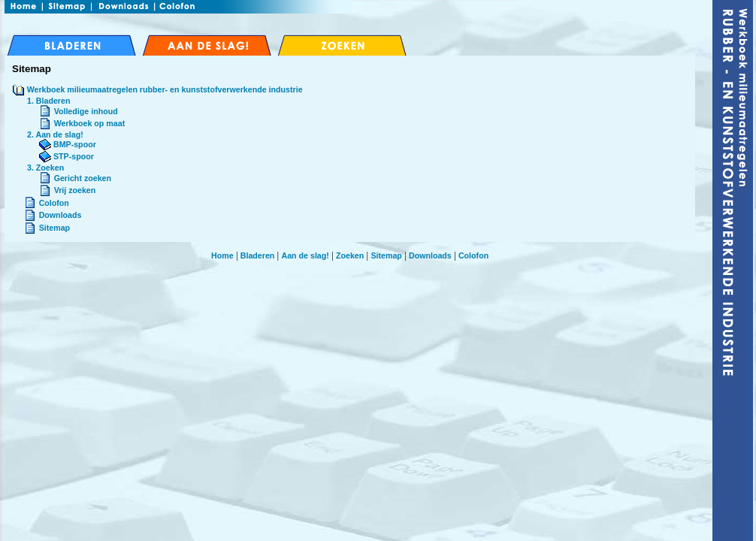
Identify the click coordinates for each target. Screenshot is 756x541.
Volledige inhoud (86, 111)
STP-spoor (67, 156)
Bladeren (258, 255)
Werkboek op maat (90, 123)
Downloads (60, 215)
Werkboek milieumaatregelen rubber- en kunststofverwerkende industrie (165, 89)
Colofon (54, 203)
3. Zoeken (45, 168)
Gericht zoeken (83, 178)
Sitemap (54, 228)
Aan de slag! (305, 255)
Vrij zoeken (75, 190)
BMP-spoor (68, 144)
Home (222, 255)
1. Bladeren (48, 101)
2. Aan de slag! (55, 134)
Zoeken (350, 255)
